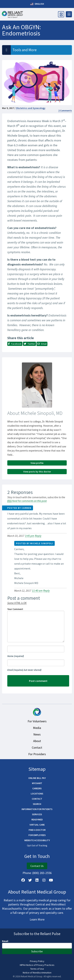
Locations (37, 794)
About (37, 741)
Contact (37, 747)
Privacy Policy (37, 961)
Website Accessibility (37, 840)
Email (24, 670)
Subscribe (37, 951)
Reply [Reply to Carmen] (38, 536)
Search (37, 804)
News (37, 734)
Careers (37, 788)
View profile (37, 463)
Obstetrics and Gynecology (31, 108)
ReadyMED (37, 820)
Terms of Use (37, 969)
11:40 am (37, 591)
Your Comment (15, 609)
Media (37, 728)
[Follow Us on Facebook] (23, 880)
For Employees (37, 835)
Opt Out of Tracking (37, 845)
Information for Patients (37, 809)
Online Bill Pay (37, 778)
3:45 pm (30, 536)
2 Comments (65, 111)
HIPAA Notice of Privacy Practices (37, 965)
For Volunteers (37, 721)
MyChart (37, 783)
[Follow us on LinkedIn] (37, 880)
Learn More (37, 919)
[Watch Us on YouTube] (51, 880)
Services (37, 814)
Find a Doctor (37, 830)
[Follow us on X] (30, 880)
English (37, 4)
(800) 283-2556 (42, 873)
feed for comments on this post (27, 501)
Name (16, 656)
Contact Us (37, 866)
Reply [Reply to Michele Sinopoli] (46, 591)
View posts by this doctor (37, 472)
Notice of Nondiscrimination (37, 973)
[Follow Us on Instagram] (44, 880)
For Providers (37, 754)
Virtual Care (37, 825)
